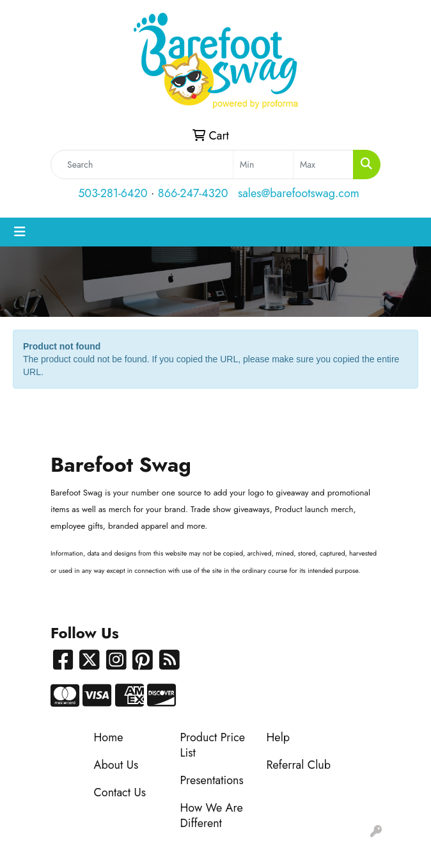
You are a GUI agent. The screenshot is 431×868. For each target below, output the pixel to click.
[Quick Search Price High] (323, 165)
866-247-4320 (193, 193)
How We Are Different (212, 816)
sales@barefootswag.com (299, 193)
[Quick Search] (142, 165)
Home (109, 737)
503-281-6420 (113, 193)
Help (278, 737)
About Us (116, 765)
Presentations (212, 780)
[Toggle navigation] (20, 232)
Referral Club (299, 765)
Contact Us (120, 792)
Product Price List (213, 745)
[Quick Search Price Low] (263, 165)
